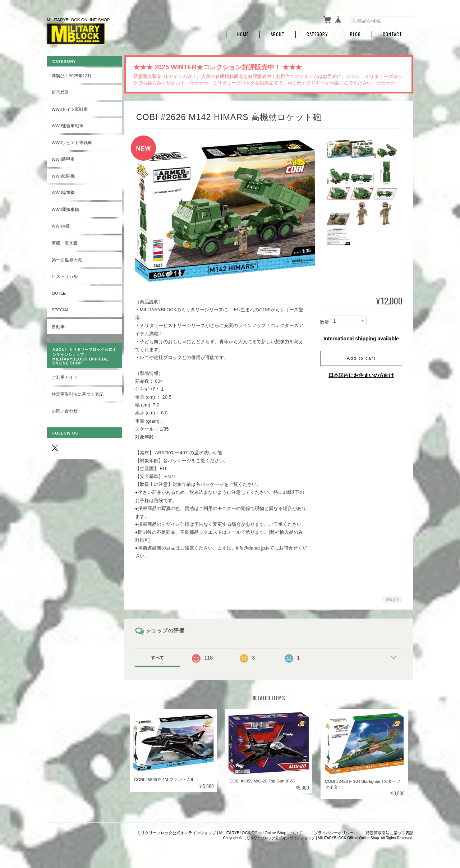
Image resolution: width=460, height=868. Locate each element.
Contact (392, 33)
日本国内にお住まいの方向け (361, 374)
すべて (159, 656)
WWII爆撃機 (63, 191)
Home (243, 33)
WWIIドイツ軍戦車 (70, 107)
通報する (392, 598)
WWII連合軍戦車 (67, 124)
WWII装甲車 (63, 158)
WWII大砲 (61, 224)
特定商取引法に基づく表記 (77, 393)
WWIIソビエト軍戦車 (72, 141)
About (278, 33)
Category (317, 33)
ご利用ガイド (64, 376)
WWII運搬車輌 (65, 208)
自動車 (58, 325)
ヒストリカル (64, 275)
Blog (355, 33)
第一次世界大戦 (66, 258)
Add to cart (361, 357)
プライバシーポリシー (334, 831)
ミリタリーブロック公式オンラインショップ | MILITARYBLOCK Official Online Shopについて (220, 831)
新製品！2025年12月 (71, 74)
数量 (325, 321)
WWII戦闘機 (63, 174)
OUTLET (60, 291)
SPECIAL (60, 308)
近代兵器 (60, 91)
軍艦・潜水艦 (64, 241)
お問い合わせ (64, 409)
